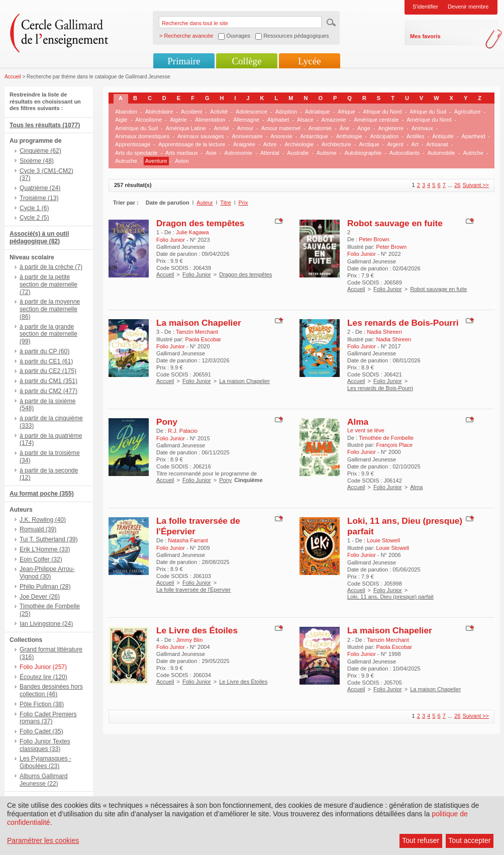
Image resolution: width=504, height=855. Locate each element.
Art (415, 144)
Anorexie (281, 136)
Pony (167, 422)
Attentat (270, 153)
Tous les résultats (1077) (45, 125)
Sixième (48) (37, 161)
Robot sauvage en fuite (395, 223)
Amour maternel (281, 128)
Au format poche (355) (42, 494)
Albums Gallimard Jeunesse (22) (43, 780)
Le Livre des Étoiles (197, 630)
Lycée (309, 61)
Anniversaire (247, 136)
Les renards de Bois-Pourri (403, 323)
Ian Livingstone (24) (46, 624)
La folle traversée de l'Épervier (193, 590)
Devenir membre (468, 7)
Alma (358, 422)
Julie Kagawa (192, 232)
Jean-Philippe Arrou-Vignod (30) (47, 573)
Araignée (244, 144)
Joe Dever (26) (40, 597)
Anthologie (349, 136)
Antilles (415, 136)
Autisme (327, 153)
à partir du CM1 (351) (48, 381)
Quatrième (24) (40, 188)
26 (457, 185)
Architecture (336, 144)
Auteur (205, 203)
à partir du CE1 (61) (46, 361)
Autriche (473, 153)
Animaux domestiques (142, 136)
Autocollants (405, 153)
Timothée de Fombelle (386, 438)
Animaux (422, 128)
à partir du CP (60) (44, 351)
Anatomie (320, 128)
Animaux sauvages (201, 136)
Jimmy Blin (189, 640)
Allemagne (246, 120)
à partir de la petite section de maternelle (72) (48, 284)
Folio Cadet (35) (41, 731)
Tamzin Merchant (197, 332)
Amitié (221, 128)
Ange (364, 128)
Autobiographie (363, 153)
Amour (245, 128)
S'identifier (425, 7)
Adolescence (251, 112)
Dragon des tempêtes (200, 223)
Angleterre (391, 128)
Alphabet (278, 120)
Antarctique (314, 136)
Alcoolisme (148, 120)
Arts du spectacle (136, 153)
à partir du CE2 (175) (48, 371)
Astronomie (239, 153)
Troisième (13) (39, 198)
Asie (211, 153)
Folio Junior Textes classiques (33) (45, 745)
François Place (394, 445)
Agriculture (468, 112)
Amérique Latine (186, 128)
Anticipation (384, 136)
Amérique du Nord (429, 120)
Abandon (126, 112)
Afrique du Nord (383, 112)
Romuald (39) (38, 529)
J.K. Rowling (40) (43, 520)
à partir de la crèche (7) (51, 267)
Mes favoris (425, 36)
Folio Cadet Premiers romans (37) (48, 718)
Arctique (369, 144)
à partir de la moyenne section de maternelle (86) (50, 309)
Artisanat (437, 144)
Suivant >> (476, 185)
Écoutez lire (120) (43, 677)
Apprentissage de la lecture (192, 144)
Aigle (121, 120)
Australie (298, 153)
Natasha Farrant (188, 540)
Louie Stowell (383, 540)
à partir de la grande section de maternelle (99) (48, 334)
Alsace (305, 120)
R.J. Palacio (183, 431)
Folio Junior (197, 274)
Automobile (441, 153)
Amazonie (334, 120)
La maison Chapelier (199, 323)
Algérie (178, 120)
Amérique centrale (376, 120)
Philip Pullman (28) (45, 587)
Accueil (13, 77)
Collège (246, 61)
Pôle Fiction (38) (42, 704)
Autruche (126, 161)
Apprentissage (133, 144)
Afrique (346, 112)
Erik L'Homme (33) (45, 549)
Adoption (286, 112)
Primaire (184, 61)
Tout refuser (421, 840)
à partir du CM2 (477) (48, 391)
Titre (226, 203)
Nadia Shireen (384, 332)
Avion (182, 161)
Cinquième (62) (40, 151)
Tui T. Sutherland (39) (49, 539)
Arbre (270, 144)
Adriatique (318, 112)
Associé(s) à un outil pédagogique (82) (39, 237)
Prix (243, 203)
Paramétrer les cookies (43, 840)
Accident (191, 112)
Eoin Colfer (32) (41, 559)
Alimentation (210, 120)
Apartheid (474, 136)
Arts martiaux (182, 153)
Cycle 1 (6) (34, 208)
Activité (219, 112)
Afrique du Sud (428, 112)
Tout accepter (469, 840)
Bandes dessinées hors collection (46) (51, 690)
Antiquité (443, 136)
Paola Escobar (203, 339)
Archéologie (299, 144)
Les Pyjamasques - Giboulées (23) (45, 762)
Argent (395, 144)
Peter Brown (374, 239)
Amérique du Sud (136, 128)
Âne (345, 128)
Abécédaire (159, 112)
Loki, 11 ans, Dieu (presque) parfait (390, 597)
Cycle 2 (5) (34, 218)
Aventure (156, 161)
